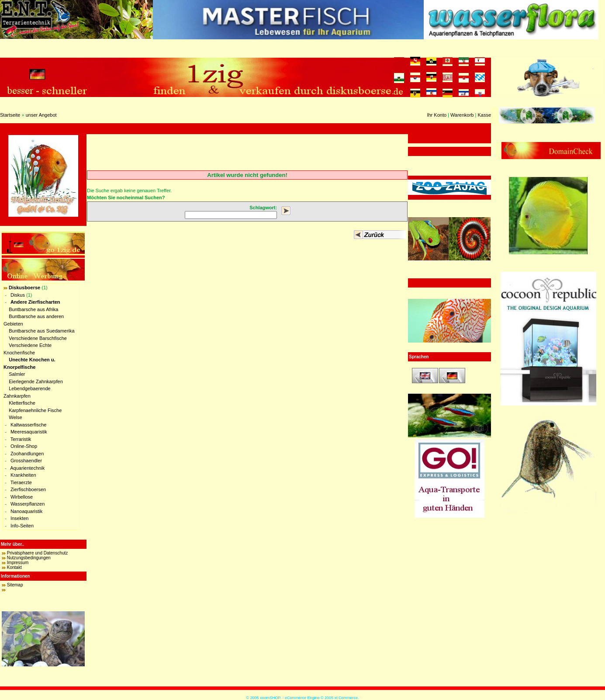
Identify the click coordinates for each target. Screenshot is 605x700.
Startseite (10, 115)
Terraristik (21, 439)
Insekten (20, 518)
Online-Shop (24, 446)
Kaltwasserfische (29, 425)
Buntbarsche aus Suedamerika (41, 331)
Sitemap (15, 585)
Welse (15, 417)
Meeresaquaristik (29, 432)
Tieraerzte (21, 482)
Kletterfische (22, 403)
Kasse (484, 115)
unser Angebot (41, 115)
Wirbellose (22, 497)
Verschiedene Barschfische (38, 338)
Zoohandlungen (27, 454)
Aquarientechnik (27, 468)
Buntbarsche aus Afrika (33, 309)
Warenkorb (462, 115)
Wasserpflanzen (28, 504)
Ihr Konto (437, 115)
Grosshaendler (26, 461)
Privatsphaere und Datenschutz (38, 553)
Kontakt (14, 567)
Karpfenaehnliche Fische (35, 410)
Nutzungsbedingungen (29, 558)
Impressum (18, 563)
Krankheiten (23, 475)
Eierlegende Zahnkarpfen (36, 381)
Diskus (18, 295)
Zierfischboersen (28, 489)
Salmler (17, 374)
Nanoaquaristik (26, 511)
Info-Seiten (22, 526)
